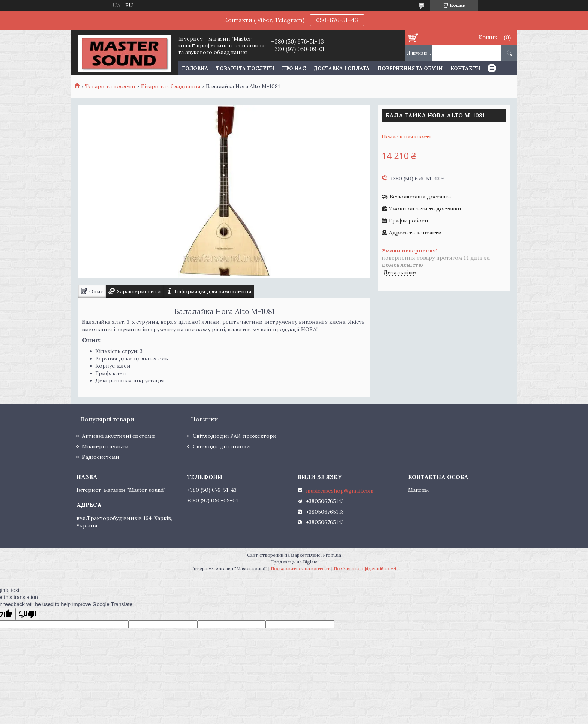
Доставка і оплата (342, 68)
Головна (195, 68)
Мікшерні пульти (105, 446)
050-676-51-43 (337, 20)
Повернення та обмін (410, 68)
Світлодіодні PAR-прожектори (235, 436)
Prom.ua (332, 555)
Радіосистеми (101, 457)
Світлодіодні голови (221, 446)
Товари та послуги (245, 68)
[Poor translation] (27, 614)
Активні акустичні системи (118, 436)
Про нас (294, 68)
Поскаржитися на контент (301, 569)
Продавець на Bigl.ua (294, 562)
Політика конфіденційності (365, 569)
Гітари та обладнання (171, 86)
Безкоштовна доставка (420, 197)
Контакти (465, 68)
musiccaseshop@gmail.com (340, 491)
